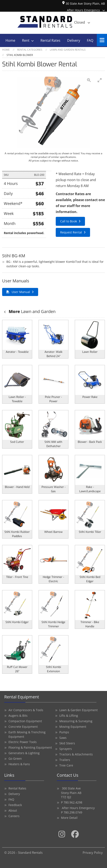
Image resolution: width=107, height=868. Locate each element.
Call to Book (69, 221)
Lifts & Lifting (69, 716)
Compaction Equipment (25, 721)
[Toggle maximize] (100, 80)
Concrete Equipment (23, 727)
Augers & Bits (18, 716)
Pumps (64, 732)
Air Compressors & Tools (26, 710)
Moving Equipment (73, 727)
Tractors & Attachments (76, 754)
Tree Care (66, 765)
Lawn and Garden (32, 311)
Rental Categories (30, 50)
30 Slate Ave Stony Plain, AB (84, 4)
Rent (26, 40)
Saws (63, 738)
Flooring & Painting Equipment (30, 747)
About (13, 810)
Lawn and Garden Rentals (68, 50)
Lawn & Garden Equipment (79, 710)
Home (10, 40)
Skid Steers (67, 743)
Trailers (65, 760)
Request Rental (71, 232)
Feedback (15, 805)
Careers (14, 816)
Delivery (74, 40)
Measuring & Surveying (76, 721)
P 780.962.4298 (72, 802)
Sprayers (66, 749)
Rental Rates (50, 40)
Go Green (15, 759)
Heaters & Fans (19, 764)
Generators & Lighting (24, 753)
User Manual (21, 292)
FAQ (90, 40)
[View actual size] (89, 80)
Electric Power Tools (23, 742)
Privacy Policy (93, 852)
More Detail (69, 818)
